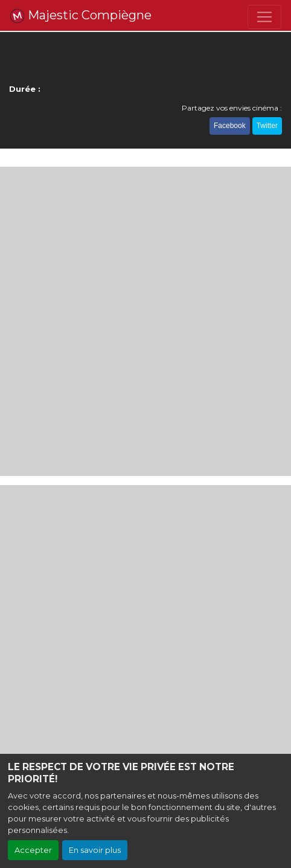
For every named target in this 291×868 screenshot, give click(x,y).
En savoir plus (95, 850)
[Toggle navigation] (264, 17)
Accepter (33, 850)
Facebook (230, 126)
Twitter (267, 126)
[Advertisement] (145, 321)
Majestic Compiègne (81, 16)
